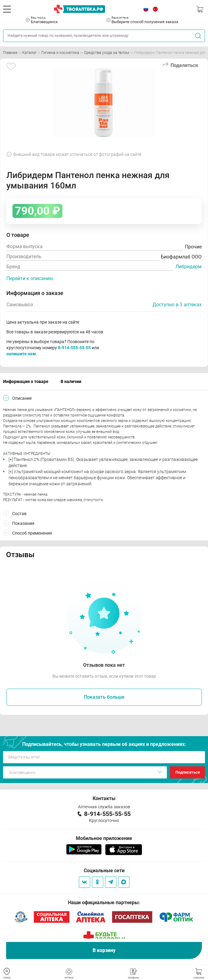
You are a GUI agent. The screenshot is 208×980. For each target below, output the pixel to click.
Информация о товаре (26, 381)
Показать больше (104, 697)
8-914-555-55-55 (74, 348)
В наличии (71, 381)
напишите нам (21, 354)
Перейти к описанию (30, 278)
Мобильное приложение (104, 838)
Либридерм (189, 267)
